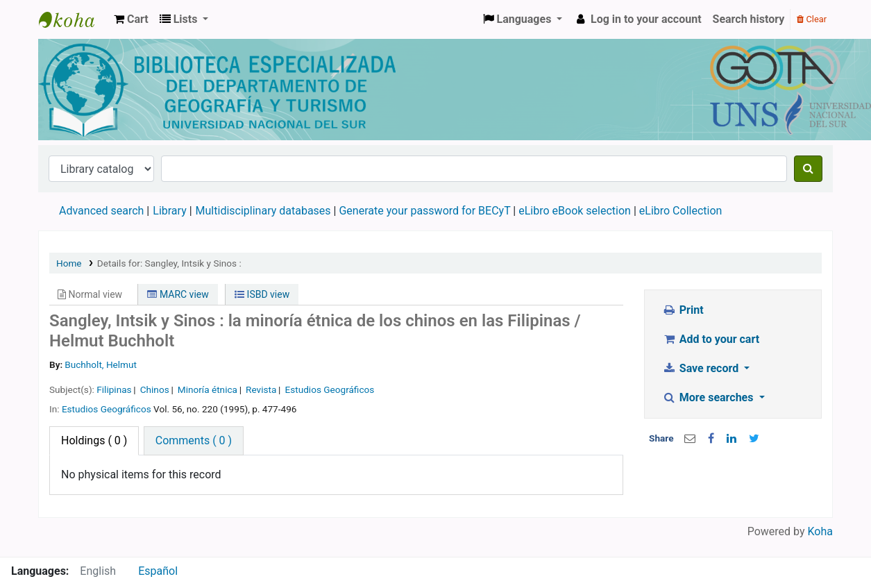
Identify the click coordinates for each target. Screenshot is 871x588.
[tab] (194, 441)
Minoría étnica (208, 389)
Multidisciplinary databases (265, 211)
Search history (749, 19)
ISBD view (262, 294)
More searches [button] (709, 397)
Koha (820, 531)
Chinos (155, 389)
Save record (702, 368)
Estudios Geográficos (329, 389)
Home (69, 263)
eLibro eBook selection (576, 211)
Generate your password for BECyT (424, 211)
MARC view (178, 294)
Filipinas (114, 389)
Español (158, 571)
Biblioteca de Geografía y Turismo (74, 19)
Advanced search (101, 211)
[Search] (808, 169)
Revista (261, 389)
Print (683, 310)
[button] (131, 19)
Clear (812, 19)
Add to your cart (711, 339)
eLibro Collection (681, 211)
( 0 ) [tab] (94, 440)
